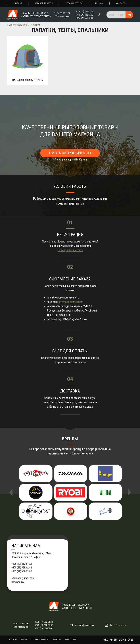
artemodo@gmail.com (71, 302)
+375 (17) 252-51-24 (84, 12)
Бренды (99, 3)
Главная (18, 3)
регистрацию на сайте (70, 250)
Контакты (121, 3)
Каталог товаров (44, 3)
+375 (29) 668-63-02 (84, 18)
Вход (112, 625)
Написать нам (18, 582)
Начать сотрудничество (70, 153)
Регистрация (122, 625)
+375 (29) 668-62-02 (84, 15)
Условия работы (74, 3)
